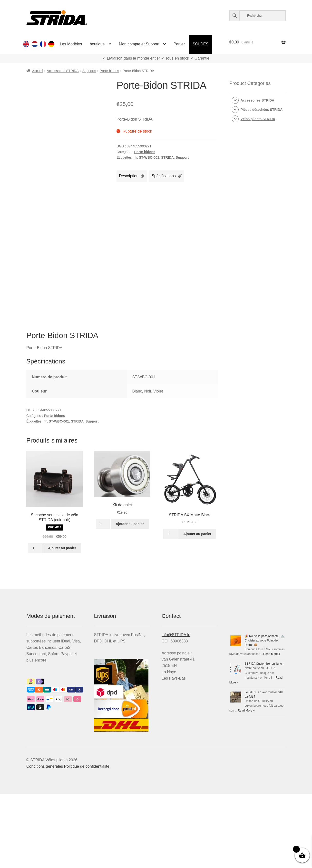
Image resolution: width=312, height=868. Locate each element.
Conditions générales (45, 766)
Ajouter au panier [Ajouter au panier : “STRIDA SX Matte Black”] (197, 534)
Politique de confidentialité (87, 766)
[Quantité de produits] (35, 548)
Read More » (272, 654)
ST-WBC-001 (149, 157)
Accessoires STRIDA (63, 71)
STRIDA (167, 157)
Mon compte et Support (139, 44)
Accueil (38, 71)
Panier (179, 44)
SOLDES (200, 44)
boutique (97, 44)
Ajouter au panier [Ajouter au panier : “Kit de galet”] (130, 524)
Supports (89, 71)
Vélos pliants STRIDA (258, 119)
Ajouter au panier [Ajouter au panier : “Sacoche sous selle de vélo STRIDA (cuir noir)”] (62, 548)
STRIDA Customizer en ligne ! (264, 664)
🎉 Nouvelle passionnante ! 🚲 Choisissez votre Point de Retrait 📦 (265, 641)
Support (182, 157)
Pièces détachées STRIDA (262, 110)
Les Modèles (71, 44)
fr (136, 157)
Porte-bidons (109, 71)
